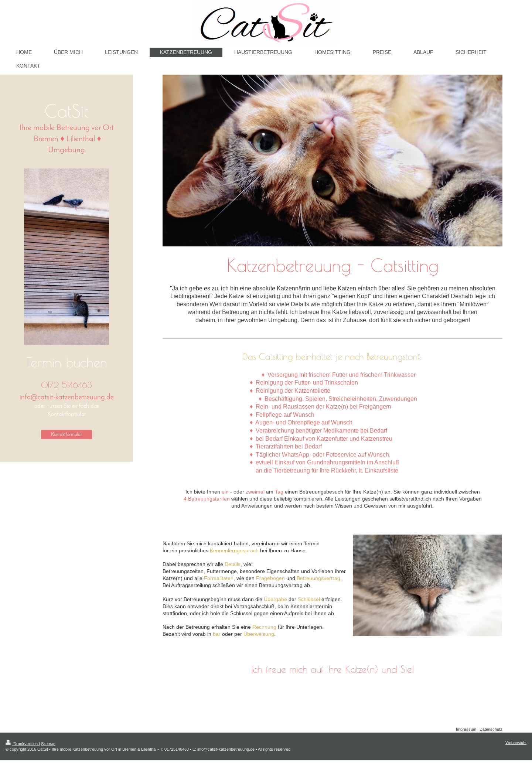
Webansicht (516, 743)
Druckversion (22, 744)
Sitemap (48, 744)
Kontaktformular (66, 435)
